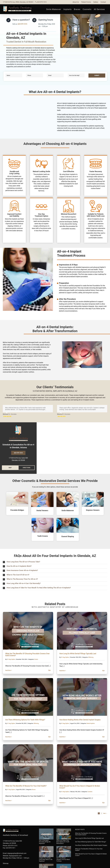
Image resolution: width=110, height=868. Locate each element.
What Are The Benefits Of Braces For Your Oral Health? (26, 786)
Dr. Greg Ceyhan (11, 659)
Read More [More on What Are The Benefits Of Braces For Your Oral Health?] (8, 801)
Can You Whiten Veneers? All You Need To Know (63, 859)
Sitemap (6, 863)
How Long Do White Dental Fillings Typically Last (78, 654)
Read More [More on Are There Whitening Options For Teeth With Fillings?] (8, 737)
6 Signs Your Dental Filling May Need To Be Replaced (46, 859)
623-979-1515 (41, 2)
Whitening (91, 657)
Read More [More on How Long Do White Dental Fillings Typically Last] (62, 671)
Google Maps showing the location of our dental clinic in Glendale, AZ (73, 446)
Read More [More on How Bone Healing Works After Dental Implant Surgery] (62, 737)
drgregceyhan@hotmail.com (17, 853)
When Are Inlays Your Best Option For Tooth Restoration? (63, 842)
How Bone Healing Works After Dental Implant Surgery (80, 720)
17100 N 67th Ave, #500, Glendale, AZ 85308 (18, 2)
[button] (55, 562)
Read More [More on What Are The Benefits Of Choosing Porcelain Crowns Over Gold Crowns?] (8, 670)
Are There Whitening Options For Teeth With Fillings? (25, 720)
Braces (34, 790)
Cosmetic (90, 792)
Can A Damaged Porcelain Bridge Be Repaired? (45, 842)
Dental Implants (91, 723)
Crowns (36, 659)
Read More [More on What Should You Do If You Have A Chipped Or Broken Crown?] (62, 803)
